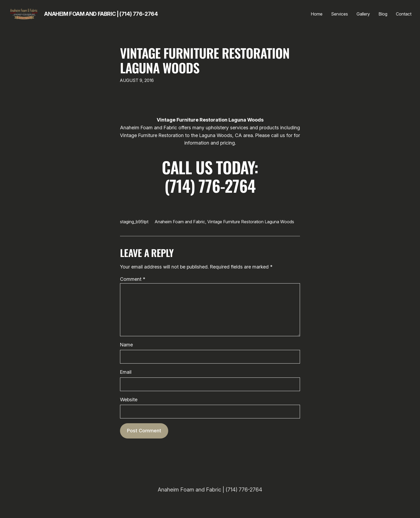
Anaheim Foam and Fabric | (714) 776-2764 (101, 14)
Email (126, 372)
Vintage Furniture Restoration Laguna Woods (205, 60)
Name (126, 345)
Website (129, 400)
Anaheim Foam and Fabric (180, 222)
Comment (133, 279)
